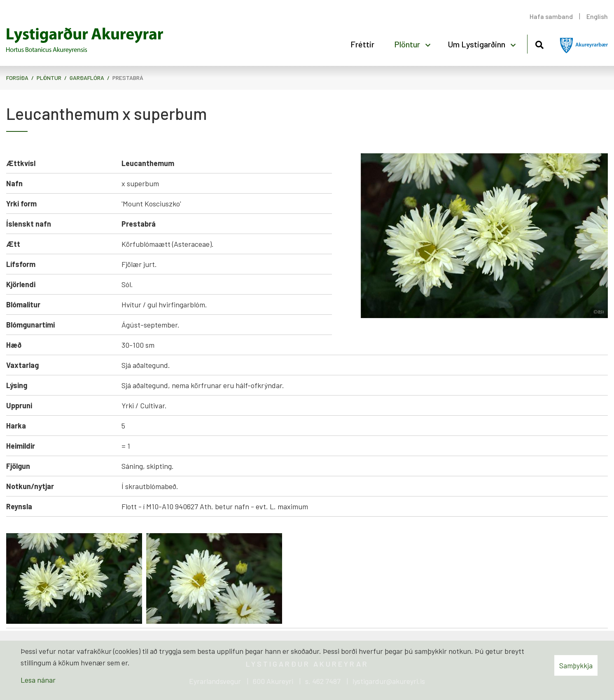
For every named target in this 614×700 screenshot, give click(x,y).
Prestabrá (128, 78)
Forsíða (17, 78)
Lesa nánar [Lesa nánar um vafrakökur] (38, 680)
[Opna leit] (539, 43)
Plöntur (49, 78)
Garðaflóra (87, 78)
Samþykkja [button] (576, 665)
